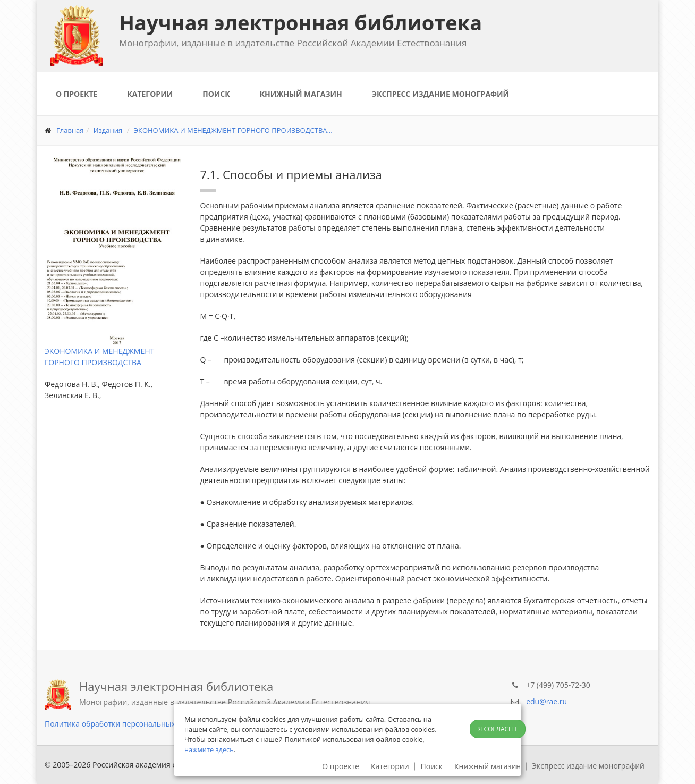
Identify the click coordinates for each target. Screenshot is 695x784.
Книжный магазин (301, 94)
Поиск (216, 94)
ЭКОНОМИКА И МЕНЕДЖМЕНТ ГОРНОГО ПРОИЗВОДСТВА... (233, 130)
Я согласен (498, 729)
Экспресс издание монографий (440, 94)
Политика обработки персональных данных (125, 724)
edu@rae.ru (546, 701)
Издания (108, 130)
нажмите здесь (209, 749)
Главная (70, 130)
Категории (150, 94)
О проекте (77, 94)
